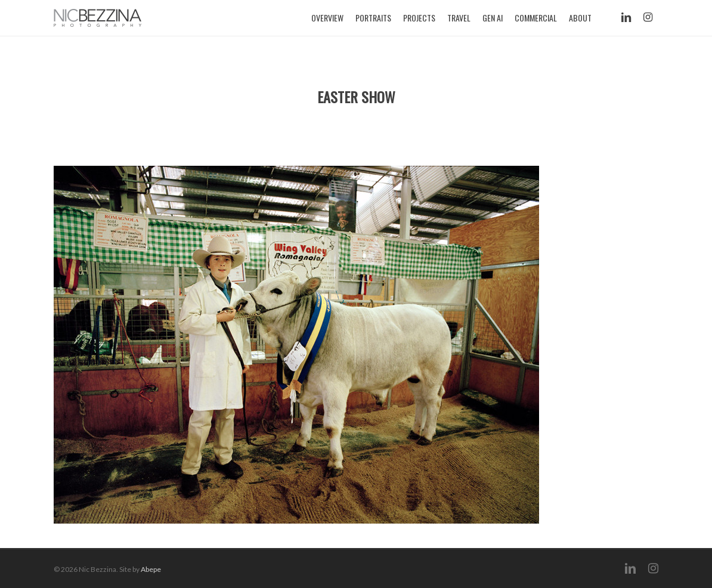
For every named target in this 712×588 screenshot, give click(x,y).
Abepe (151, 569)
